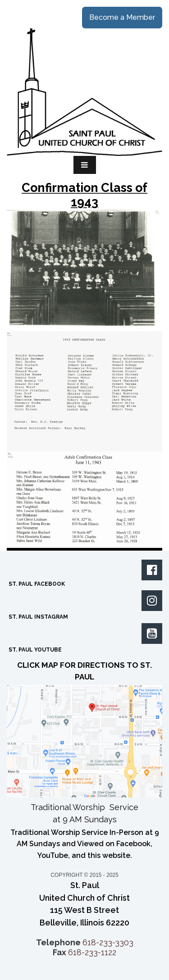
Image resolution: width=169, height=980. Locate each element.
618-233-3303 (108, 942)
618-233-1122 (92, 952)
